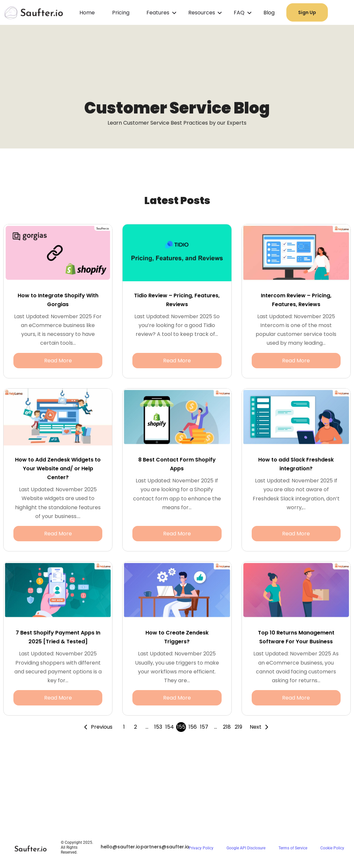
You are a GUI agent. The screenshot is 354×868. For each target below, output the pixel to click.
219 (238, 727)
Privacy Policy (201, 848)
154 (170, 727)
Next (256, 727)
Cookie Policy (332, 848)
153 (158, 727)
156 (193, 727)
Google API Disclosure (246, 848)
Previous (102, 727)
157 (204, 727)
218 (227, 727)
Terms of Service (293, 848)
